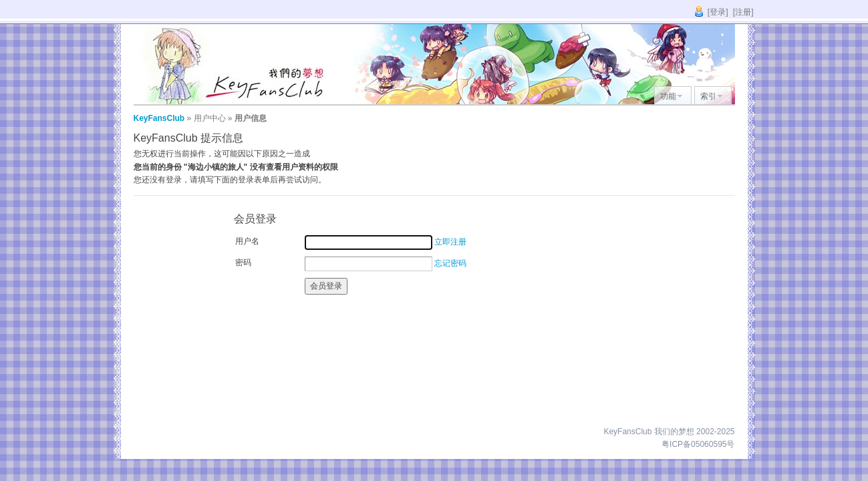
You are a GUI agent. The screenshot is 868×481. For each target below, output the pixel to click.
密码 (243, 263)
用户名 (247, 241)
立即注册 (450, 242)
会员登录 (326, 286)
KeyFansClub (159, 118)
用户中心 (210, 118)
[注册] (743, 12)
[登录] (718, 12)
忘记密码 (450, 263)
